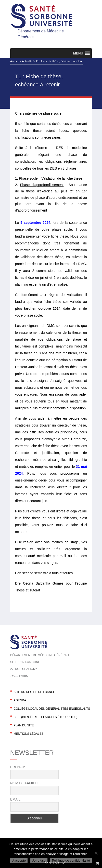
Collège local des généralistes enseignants (52, 709)
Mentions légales (29, 734)
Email (15, 799)
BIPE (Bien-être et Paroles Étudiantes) (46, 717)
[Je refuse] (96, 853)
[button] (78, 53)
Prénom (18, 767)
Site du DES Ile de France (34, 692)
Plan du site (24, 725)
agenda (20, 700)
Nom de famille (25, 783)
